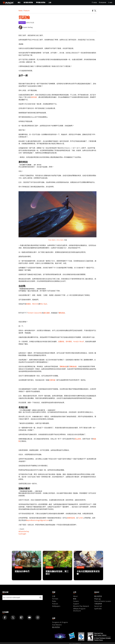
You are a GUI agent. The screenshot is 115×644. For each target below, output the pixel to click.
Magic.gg (97, 599)
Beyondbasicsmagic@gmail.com (38, 520)
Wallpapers (56, 606)
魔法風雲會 (98, 596)
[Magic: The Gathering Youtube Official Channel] (29, 618)
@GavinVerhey (24, 531)
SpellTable (98, 609)
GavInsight (22, 534)
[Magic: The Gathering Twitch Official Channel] (21, 618)
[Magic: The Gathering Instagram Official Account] (38, 618)
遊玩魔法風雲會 (28, 2)
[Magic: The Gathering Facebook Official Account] (5, 618)
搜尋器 (94, 3)
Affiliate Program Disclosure (79, 610)
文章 (50, 3)
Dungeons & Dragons (60, 622)
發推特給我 (71, 518)
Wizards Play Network (81, 606)
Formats (55, 599)
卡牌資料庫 (98, 604)
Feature (27, 11)
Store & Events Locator (103, 601)
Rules (54, 601)
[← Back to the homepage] (8, 2)
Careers (76, 601)
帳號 (110, 3)
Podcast (55, 604)
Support (76, 604)
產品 (19, 2)
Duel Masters (57, 625)
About (75, 596)
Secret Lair (98, 606)
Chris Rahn (60, 240)
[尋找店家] (40, 598)
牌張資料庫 (103, 3)
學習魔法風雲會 (41, 2)
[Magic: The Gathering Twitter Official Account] (13, 618)
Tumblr (80, 518)
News (20, 11)
